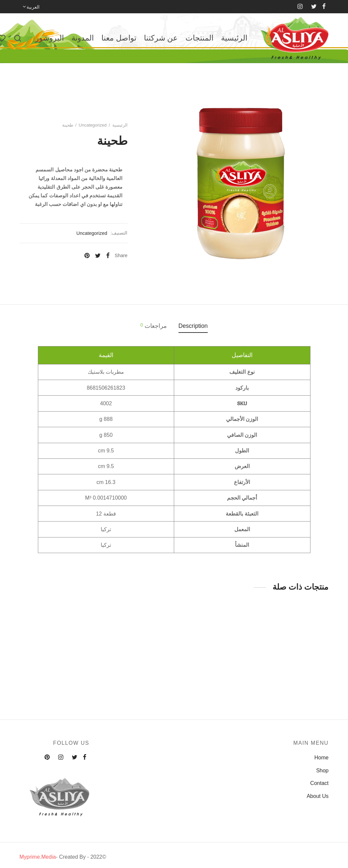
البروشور (50, 38)
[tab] (193, 326)
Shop (322, 771)
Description (193, 326)
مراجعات (154, 326)
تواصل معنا (119, 38)
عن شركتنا (161, 38)
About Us (318, 796)
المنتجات (199, 38)
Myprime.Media (38, 857)
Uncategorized (93, 125)
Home (322, 758)
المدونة (83, 38)
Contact (319, 783)
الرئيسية (234, 38)
